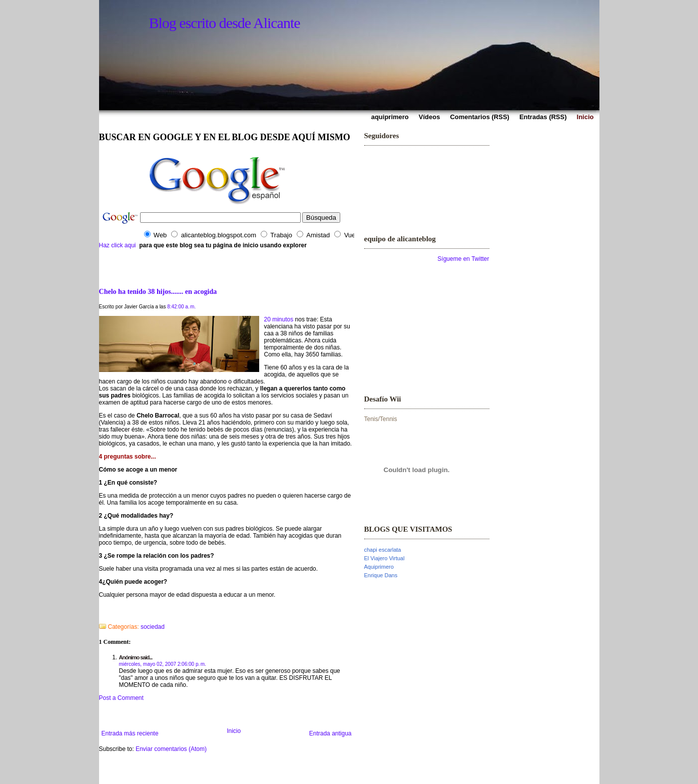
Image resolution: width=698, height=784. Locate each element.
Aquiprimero (379, 567)
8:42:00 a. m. (181, 307)
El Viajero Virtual (385, 558)
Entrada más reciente (130, 733)
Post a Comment (121, 698)
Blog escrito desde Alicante (225, 23)
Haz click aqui (118, 245)
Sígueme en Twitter (463, 259)
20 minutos (279, 319)
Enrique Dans (381, 575)
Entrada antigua (330, 733)
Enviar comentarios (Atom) (171, 749)
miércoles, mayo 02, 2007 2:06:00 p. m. (163, 664)
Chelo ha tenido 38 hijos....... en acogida (158, 291)
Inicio (234, 731)
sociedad (153, 627)
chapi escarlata (383, 550)
